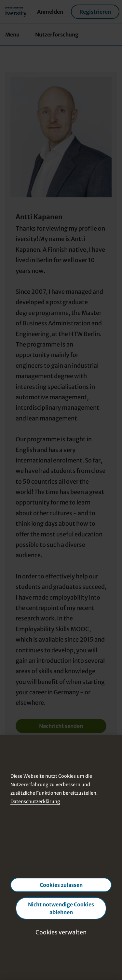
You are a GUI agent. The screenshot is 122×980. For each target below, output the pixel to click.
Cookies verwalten (61, 932)
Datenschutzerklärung (35, 802)
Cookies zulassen (61, 885)
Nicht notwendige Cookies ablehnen (61, 908)
